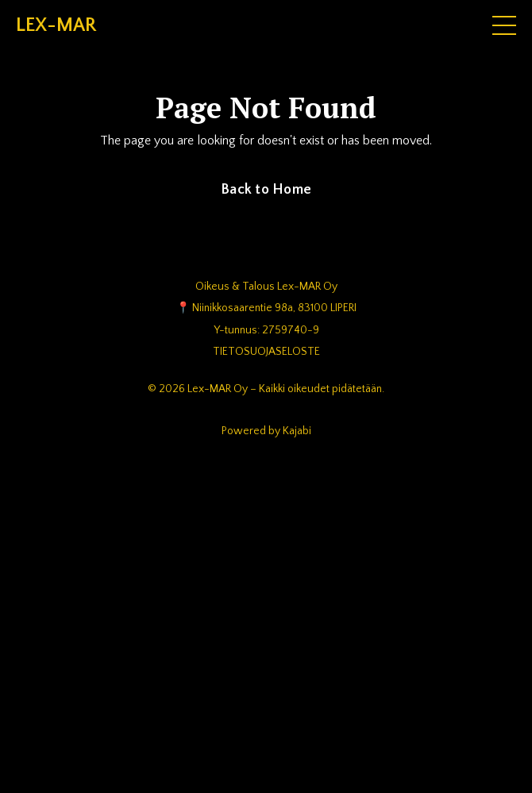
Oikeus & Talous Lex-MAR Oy (266, 287)
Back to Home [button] (266, 190)
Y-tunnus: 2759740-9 (266, 330)
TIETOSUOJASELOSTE (266, 352)
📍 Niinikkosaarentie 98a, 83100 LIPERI (266, 308)
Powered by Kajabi (266, 431)
